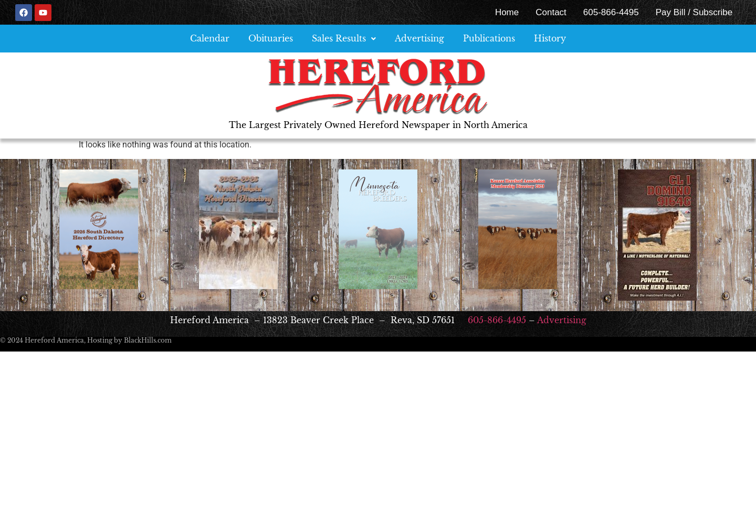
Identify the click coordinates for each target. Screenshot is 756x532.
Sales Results (344, 38)
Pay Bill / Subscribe (694, 12)
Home (507, 12)
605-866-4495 (611, 12)
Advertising (419, 38)
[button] (344, 39)
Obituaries (271, 38)
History (550, 38)
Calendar (210, 38)
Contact (551, 12)
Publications (489, 38)
